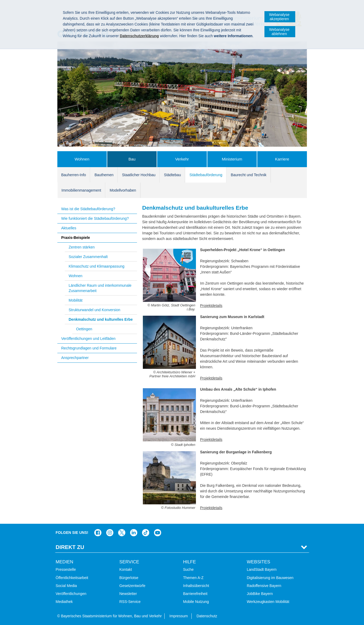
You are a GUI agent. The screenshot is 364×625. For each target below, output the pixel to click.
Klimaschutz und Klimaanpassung (97, 266)
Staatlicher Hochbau (139, 175)
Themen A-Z (193, 578)
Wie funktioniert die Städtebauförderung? (95, 218)
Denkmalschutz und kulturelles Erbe (101, 319)
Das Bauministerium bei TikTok (146, 533)
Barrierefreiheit (195, 594)
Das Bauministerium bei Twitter (122, 533)
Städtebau (173, 175)
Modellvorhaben (123, 190)
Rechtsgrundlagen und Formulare (89, 348)
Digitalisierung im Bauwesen (270, 578)
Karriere (282, 159)
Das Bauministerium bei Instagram (110, 533)
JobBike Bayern (260, 594)
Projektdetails (211, 306)
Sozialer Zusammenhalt (88, 257)
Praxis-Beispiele (76, 238)
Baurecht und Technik (249, 175)
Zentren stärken (82, 247)
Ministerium (232, 159)
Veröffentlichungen (71, 594)
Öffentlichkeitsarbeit (72, 578)
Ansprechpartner (75, 358)
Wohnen (82, 159)
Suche (189, 569)
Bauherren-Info (74, 175)
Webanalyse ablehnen (279, 32)
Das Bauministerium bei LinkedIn (134, 533)
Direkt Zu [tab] (70, 547)
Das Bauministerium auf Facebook (98, 533)
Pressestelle (66, 569)
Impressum (179, 616)
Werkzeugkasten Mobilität (268, 602)
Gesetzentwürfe (132, 586)
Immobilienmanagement (81, 190)
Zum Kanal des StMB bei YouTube (158, 533)
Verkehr (182, 159)
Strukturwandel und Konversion (95, 310)
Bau (132, 159)
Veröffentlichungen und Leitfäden (88, 339)
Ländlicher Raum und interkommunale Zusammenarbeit (100, 288)
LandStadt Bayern (262, 569)
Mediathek (64, 602)
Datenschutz (207, 616)
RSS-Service (130, 602)
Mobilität (76, 300)
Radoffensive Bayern (264, 586)
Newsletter (128, 594)
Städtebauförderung (206, 175)
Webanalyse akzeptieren (279, 17)
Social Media (66, 586)
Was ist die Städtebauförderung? (88, 209)
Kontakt (126, 569)
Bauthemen (104, 175)
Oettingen (84, 329)
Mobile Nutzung (196, 602)
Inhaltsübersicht (196, 586)
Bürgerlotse (129, 578)
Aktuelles (69, 228)
